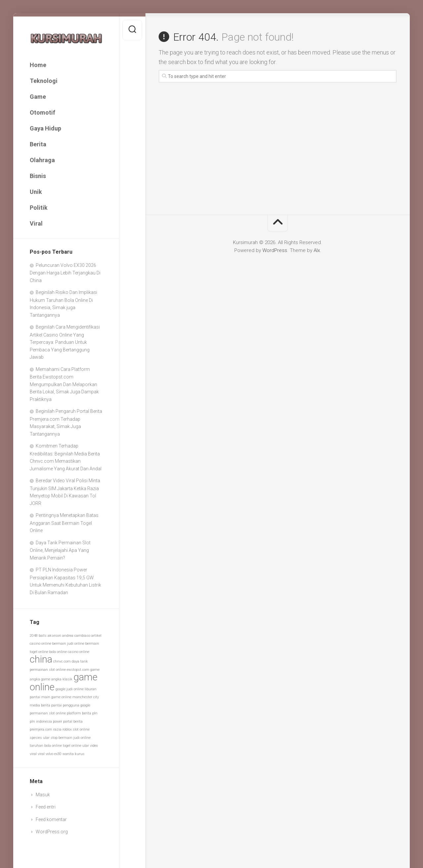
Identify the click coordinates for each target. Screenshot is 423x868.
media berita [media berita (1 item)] (40, 705)
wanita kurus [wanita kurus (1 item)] (74, 754)
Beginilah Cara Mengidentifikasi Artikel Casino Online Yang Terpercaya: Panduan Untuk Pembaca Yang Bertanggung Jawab (65, 342)
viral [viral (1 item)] (41, 754)
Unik (36, 192)
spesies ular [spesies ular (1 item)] (40, 738)
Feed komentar (51, 819)
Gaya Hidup (45, 128)
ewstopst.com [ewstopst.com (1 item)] (78, 670)
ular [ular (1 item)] (86, 746)
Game (38, 97)
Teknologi (44, 81)
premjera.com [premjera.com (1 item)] (41, 729)
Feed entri (46, 807)
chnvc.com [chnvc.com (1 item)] (62, 661)
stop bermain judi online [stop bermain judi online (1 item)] (71, 738)
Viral (36, 223)
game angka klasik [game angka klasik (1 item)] (57, 679)
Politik (39, 208)
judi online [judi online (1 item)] (75, 689)
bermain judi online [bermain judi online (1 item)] (68, 644)
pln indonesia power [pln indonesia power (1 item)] (46, 722)
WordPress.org (52, 832)
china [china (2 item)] (41, 659)
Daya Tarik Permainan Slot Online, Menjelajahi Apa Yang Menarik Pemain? (60, 550)
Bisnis (38, 176)
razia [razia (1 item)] (57, 729)
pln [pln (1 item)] (95, 713)
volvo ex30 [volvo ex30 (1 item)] (54, 754)
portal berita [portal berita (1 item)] (73, 722)
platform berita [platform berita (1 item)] (79, 713)
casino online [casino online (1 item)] (78, 652)
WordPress (275, 250)
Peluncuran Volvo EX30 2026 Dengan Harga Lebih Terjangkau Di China (65, 273)
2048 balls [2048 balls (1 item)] (38, 636)
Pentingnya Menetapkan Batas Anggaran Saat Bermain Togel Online (64, 523)
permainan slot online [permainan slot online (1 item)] (48, 713)
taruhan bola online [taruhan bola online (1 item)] (46, 746)
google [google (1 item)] (60, 689)
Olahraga (42, 160)
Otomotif (42, 112)
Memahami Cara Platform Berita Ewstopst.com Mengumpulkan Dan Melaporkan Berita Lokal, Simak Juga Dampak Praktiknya (64, 384)
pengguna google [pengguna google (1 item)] (77, 705)
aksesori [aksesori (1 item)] (54, 636)
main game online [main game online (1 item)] (56, 697)
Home (38, 65)
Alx (317, 250)
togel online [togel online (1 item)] (72, 746)
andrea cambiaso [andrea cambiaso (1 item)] (76, 636)
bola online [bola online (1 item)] (58, 652)
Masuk (43, 795)
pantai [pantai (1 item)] (57, 705)
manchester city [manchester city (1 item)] (86, 697)
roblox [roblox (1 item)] (67, 729)
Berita (38, 144)
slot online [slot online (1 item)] (81, 729)
